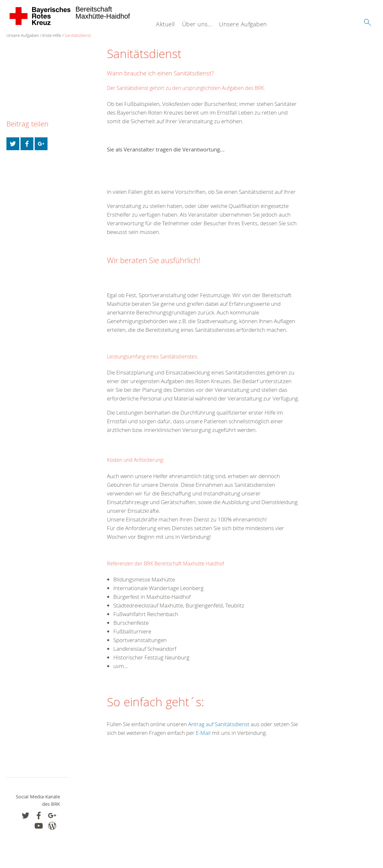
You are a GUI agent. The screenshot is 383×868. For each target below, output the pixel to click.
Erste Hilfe (52, 35)
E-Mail (204, 733)
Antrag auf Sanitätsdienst (218, 724)
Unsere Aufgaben (243, 24)
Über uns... (197, 24)
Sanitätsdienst (78, 35)
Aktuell (165, 24)
